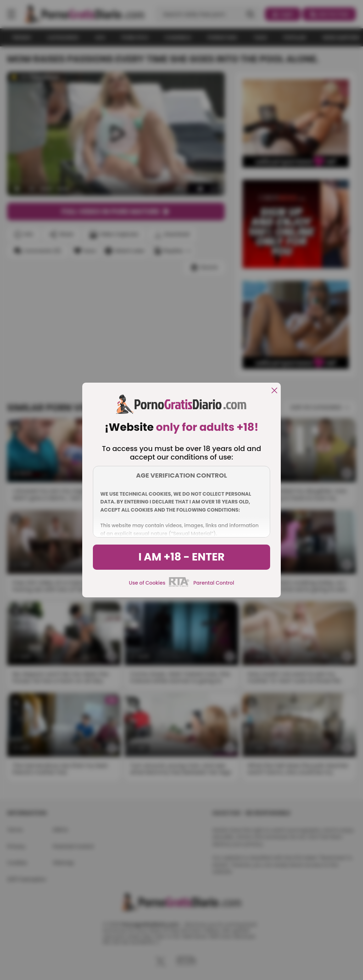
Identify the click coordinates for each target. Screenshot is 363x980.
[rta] (179, 586)
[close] (274, 391)
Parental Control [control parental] (214, 583)
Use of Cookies (147, 583)
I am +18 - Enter (181, 557)
